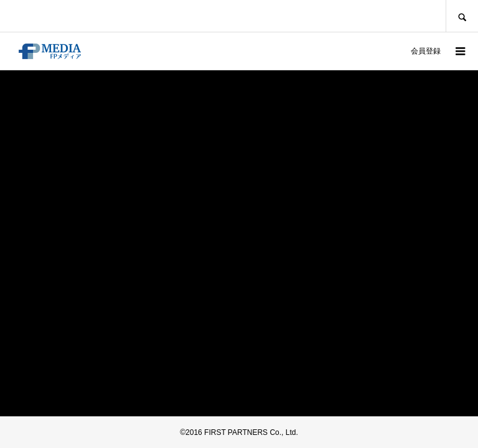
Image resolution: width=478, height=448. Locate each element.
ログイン (383, 51)
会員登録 (426, 51)
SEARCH (462, 16)
